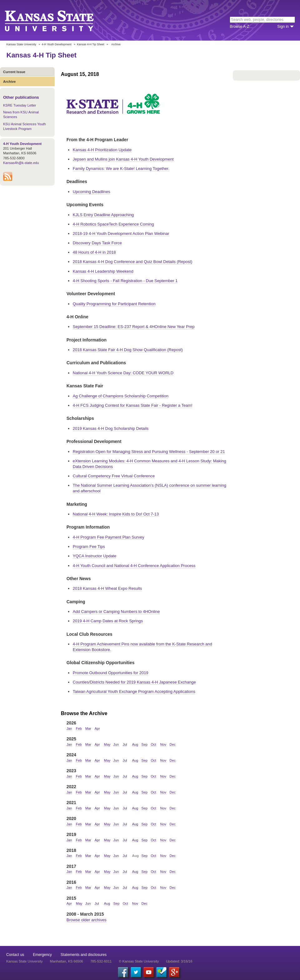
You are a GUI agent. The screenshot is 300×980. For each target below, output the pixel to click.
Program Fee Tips (89, 547)
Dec (173, 744)
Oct (153, 744)
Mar (88, 729)
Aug (135, 744)
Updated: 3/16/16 (179, 961)
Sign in (283, 27)
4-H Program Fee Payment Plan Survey (108, 537)
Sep (145, 744)
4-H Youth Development (57, 44)
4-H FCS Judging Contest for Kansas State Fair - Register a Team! (133, 405)
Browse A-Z (239, 27)
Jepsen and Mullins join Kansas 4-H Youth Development (123, 159)
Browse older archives (86, 920)
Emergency (42, 955)
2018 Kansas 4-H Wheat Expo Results (107, 588)
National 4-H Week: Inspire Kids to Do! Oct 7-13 (116, 514)
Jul (125, 744)
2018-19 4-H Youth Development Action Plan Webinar (121, 234)
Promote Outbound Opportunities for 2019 (111, 673)
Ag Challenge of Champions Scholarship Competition (120, 396)
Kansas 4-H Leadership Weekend (103, 271)
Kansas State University (57, 20)
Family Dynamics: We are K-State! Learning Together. (121, 169)
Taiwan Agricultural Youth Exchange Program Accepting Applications (134, 691)
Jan (69, 729)
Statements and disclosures (84, 955)
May (107, 744)
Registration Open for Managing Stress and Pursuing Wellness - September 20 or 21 (149, 452)
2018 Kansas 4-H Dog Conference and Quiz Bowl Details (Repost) (133, 262)
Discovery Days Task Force (97, 243)
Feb (79, 729)
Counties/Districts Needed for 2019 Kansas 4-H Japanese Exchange (134, 682)
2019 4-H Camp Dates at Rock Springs (108, 621)
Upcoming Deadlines (91, 192)
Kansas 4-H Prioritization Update (102, 150)
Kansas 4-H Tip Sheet (91, 44)
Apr (97, 729)
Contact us (15, 955)
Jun (116, 744)
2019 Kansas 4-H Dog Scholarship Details (111, 428)
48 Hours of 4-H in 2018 (94, 252)
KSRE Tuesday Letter (20, 105)
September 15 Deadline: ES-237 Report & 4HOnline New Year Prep (134, 327)
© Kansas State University (139, 961)
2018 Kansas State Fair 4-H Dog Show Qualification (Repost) (128, 350)
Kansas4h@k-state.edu (21, 163)
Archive (9, 82)
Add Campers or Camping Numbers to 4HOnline (116, 612)
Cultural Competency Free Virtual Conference (114, 476)
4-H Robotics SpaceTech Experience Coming (113, 224)
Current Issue (14, 72)
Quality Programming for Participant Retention (114, 304)
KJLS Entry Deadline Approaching (103, 215)
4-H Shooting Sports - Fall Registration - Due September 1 (125, 281)
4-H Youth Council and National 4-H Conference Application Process (134, 566)
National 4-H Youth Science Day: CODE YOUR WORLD (123, 373)
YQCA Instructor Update (94, 556)
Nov (163, 744)
